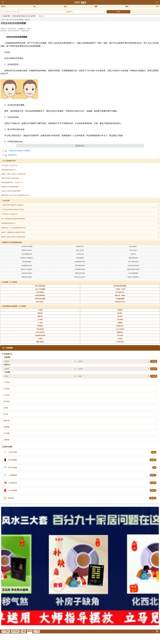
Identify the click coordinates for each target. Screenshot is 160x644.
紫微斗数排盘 (40, 342)
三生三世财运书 (120, 329)
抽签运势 (40, 313)
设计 (35, 6)
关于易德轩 (6, 631)
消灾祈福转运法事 (80, 266)
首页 (3, 20)
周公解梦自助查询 (40, 335)
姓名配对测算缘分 (40, 295)
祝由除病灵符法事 (80, 262)
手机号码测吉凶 (40, 292)
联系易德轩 (15, 631)
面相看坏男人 (13, 155)
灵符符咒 (133, 254)
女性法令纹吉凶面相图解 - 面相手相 (20, 20)
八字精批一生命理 (120, 289)
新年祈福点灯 (40, 302)
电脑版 (23, 631)
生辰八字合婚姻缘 (40, 289)
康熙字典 (40, 316)
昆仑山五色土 (133, 250)
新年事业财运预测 (40, 299)
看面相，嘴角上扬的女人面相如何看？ (14, 237)
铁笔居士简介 (80, 246)
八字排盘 (40, 339)
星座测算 (120, 310)
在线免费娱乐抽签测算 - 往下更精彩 (14, 306)
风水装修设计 (133, 246)
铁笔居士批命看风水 (133, 277)
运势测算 (120, 323)
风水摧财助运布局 (27, 266)
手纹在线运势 (40, 329)
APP (157, 6)
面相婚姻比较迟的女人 (9, 223)
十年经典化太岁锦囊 (27, 246)
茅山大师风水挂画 (133, 262)
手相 (83, 2)
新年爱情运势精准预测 (120, 286)
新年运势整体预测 (40, 286)
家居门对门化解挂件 (27, 269)
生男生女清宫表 (40, 332)
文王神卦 (40, 320)
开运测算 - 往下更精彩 (10, 282)
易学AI (3, 6)
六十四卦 (40, 323)
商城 (127, 6)
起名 (65, 6)
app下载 (37, 631)
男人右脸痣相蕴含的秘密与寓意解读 (13, 219)
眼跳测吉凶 (120, 332)
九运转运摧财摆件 (133, 273)
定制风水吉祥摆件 (27, 250)
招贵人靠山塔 (80, 250)
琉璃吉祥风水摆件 (80, 273)
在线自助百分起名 (120, 302)
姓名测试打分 (120, 326)
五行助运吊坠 (80, 254)
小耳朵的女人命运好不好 (9, 214)
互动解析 (154, 369)
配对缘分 (120, 313)
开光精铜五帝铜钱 (80, 269)
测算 (96, 6)
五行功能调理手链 (27, 254)
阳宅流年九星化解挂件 (27, 258)
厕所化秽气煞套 (133, 258)
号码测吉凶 (40, 326)
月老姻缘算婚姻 (120, 299)
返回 (3, 2)
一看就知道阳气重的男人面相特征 (19, 151)
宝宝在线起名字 (120, 292)
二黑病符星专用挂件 (27, 273)
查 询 (118, 12)
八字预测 (40, 310)
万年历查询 (120, 320)
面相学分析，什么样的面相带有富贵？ (14, 228)
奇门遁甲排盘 (120, 342)
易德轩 (78, 2)
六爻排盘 (120, 339)
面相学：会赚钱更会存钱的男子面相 (13, 232)
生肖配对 (154, 376)
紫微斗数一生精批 (120, 295)
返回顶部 (157, 632)
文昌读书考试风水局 (133, 266)
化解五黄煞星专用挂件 (133, 269)
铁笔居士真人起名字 (80, 277)
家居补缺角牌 (80, 258)
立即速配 (154, 361)
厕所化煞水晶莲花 (27, 277)
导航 (157, 2)
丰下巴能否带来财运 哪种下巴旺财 (13, 210)
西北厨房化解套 (27, 262)
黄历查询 (120, 316)
